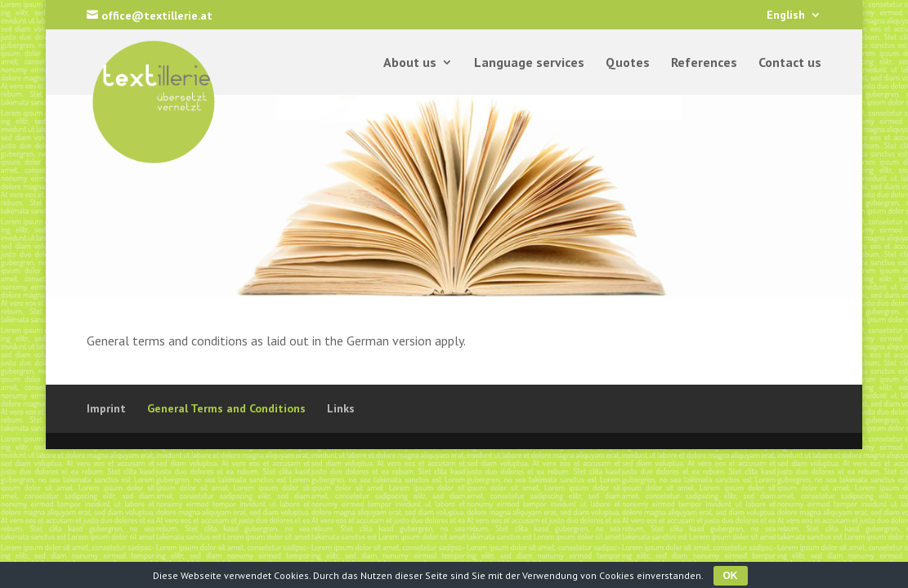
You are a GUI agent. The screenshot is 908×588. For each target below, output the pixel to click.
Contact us (790, 63)
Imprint (106, 408)
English (786, 16)
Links (341, 408)
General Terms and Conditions (226, 408)
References (704, 63)
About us (410, 63)
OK (731, 576)
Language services (529, 63)
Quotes (628, 63)
